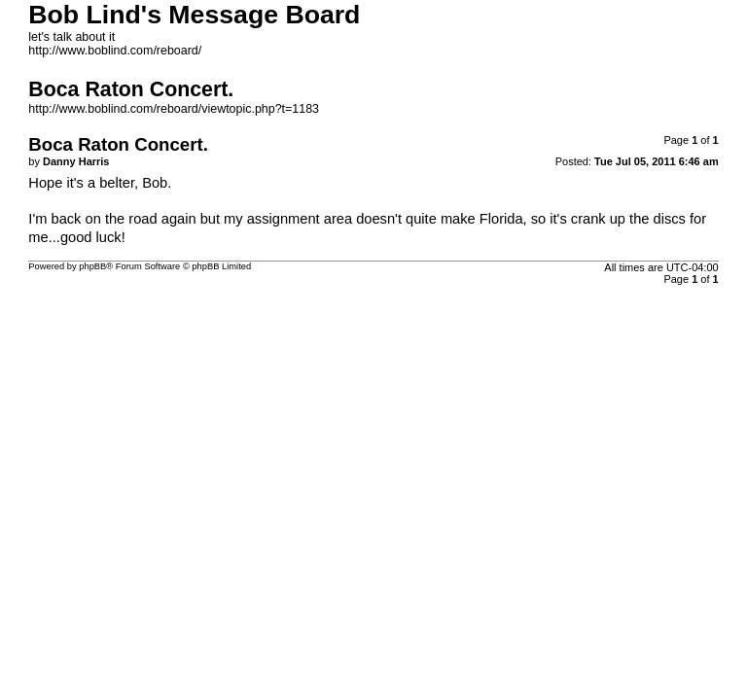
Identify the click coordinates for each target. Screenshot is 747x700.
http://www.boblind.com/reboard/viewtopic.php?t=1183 (174, 109)
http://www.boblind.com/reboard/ (115, 51)
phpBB (92, 266)
